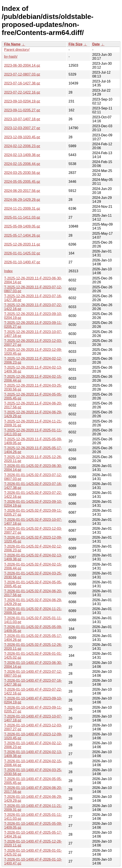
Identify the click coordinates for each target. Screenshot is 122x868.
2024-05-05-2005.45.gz (22, 182)
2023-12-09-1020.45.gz (22, 137)
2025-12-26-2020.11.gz (22, 244)
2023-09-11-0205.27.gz (22, 110)
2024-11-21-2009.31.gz (22, 209)
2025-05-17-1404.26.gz (22, 235)
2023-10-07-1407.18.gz (22, 119)
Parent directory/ (17, 50)
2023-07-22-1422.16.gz (22, 92)
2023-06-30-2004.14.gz (22, 65)
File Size (75, 44)
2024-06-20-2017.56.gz (22, 191)
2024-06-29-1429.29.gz (22, 200)
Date (96, 44)
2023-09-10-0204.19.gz (22, 101)
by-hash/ (11, 57)
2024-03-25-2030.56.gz (22, 173)
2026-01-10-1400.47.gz (22, 262)
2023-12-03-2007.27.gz (22, 128)
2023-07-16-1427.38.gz (22, 83)
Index (8, 271)
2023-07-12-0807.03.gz (22, 74)
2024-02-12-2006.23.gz (22, 146)
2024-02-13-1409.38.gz (22, 155)
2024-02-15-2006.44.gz (22, 164)
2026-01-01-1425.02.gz (22, 253)
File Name (12, 44)
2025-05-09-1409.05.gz (22, 226)
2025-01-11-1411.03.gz (22, 217)
